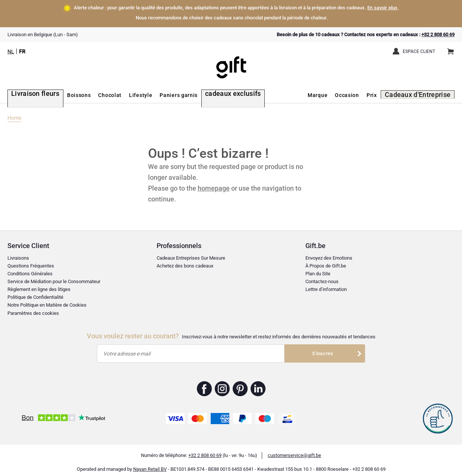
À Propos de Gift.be (326, 262)
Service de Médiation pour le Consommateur (54, 278)
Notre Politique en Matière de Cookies (47, 301)
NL (11, 51)
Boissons (69, 95)
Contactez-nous (322, 278)
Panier (453, 48)
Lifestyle (130, 95)
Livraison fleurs (29, 95)
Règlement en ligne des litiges (39, 286)
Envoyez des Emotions (329, 254)
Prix (381, 95)
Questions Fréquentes (31, 262)
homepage (214, 184)
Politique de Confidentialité (35, 293)
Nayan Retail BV (150, 465)
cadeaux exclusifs (219, 95)
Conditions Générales (30, 270)
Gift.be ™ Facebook (205, 385)
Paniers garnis (169, 95)
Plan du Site (318, 270)
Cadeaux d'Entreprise (423, 95)
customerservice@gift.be (294, 451)
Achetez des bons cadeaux (185, 262)
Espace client (419, 51)
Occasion (356, 95)
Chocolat (100, 95)
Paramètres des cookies (33, 309)
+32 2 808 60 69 (438, 35)
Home (14, 114)
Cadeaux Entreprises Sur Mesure (191, 254)
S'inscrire (323, 349)
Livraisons (18, 254)
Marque (326, 95)
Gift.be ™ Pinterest (240, 385)
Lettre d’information (326, 286)
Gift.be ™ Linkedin (258, 385)
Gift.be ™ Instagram (222, 385)
